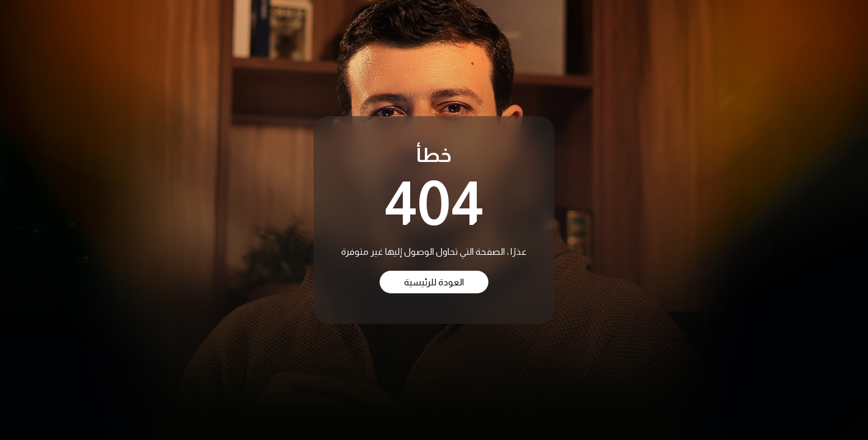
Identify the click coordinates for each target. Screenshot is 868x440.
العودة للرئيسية (434, 282)
